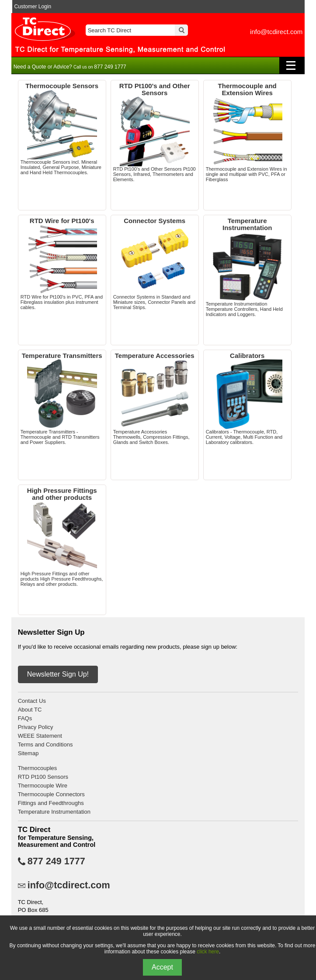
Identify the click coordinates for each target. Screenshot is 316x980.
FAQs (25, 718)
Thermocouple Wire (43, 786)
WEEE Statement (40, 736)
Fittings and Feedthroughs (51, 803)
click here (208, 952)
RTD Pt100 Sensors (43, 777)
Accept (162, 967)
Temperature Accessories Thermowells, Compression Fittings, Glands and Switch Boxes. (155, 399)
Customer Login (33, 7)
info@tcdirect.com (276, 32)
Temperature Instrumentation (54, 812)
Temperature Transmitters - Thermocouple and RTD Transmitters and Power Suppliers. (62, 399)
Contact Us (32, 701)
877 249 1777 (56, 861)
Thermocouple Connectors (51, 794)
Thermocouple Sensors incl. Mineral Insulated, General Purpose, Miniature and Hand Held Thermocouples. (62, 129)
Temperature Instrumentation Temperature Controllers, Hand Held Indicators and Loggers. (247, 267)
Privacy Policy (36, 727)
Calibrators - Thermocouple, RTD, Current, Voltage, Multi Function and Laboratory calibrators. (247, 399)
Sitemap (28, 753)
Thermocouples (38, 768)
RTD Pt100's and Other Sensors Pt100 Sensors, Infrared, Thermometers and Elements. (155, 132)
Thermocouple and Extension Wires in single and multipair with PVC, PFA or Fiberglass (247, 132)
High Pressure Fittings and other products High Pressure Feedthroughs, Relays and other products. (62, 537)
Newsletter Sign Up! (58, 674)
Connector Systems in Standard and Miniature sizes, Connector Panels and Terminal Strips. (155, 264)
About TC (30, 710)
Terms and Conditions (45, 744)
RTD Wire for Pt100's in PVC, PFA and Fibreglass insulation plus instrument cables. (62, 264)
